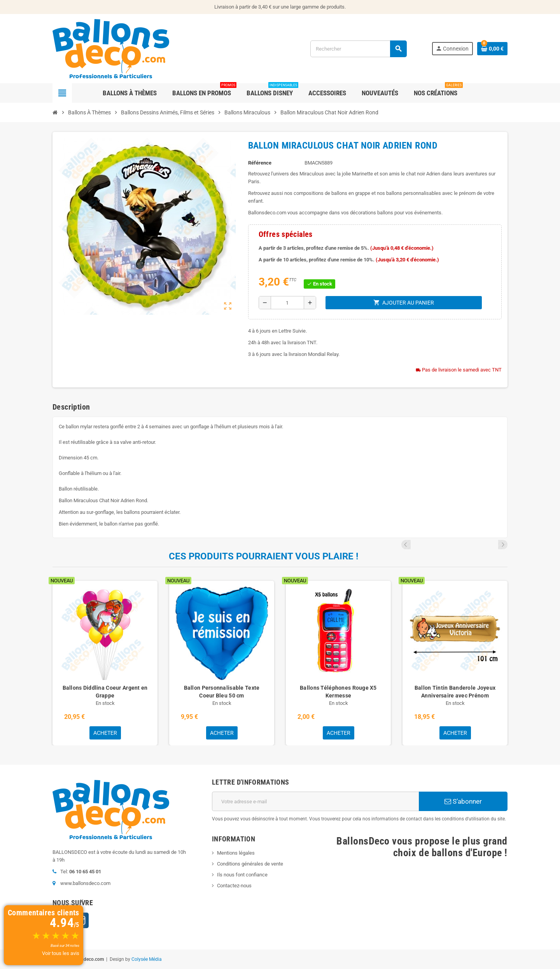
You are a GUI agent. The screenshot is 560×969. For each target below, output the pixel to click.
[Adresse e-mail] (315, 801)
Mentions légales (236, 853)
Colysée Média (147, 959)
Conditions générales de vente (250, 864)
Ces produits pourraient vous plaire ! (264, 556)
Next (503, 545)
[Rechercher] (358, 49)
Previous (492, 545)
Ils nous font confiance (242, 875)
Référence (260, 163)
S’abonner (463, 801)
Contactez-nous (234, 886)
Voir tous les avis (61, 953)
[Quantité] (287, 303)
